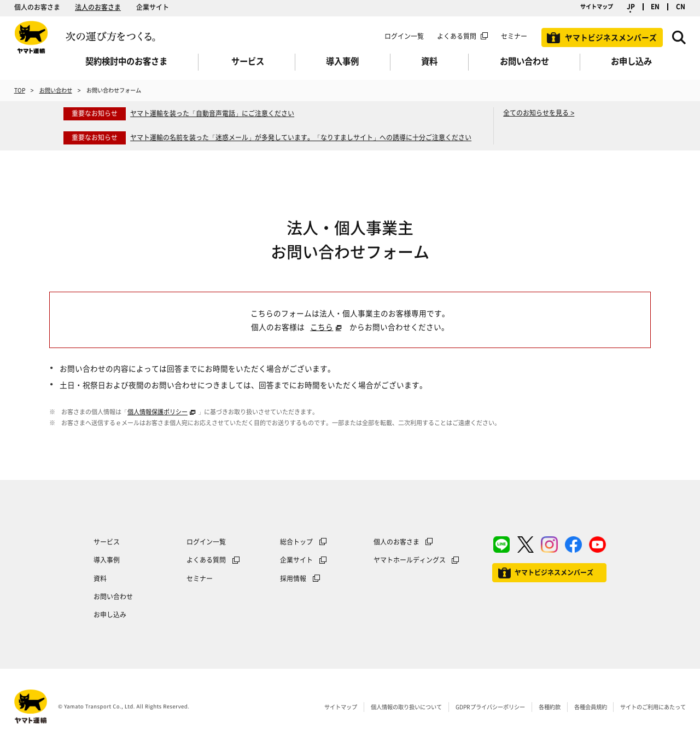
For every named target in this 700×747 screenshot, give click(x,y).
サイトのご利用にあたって (653, 707)
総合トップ (296, 542)
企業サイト (153, 7)
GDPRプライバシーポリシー (490, 707)
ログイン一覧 (404, 36)
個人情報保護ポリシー (157, 412)
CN (681, 7)
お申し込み (110, 615)
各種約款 (550, 707)
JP (631, 7)
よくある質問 (457, 36)
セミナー (200, 578)
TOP (20, 90)
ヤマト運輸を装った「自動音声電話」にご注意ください (212, 113)
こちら (322, 327)
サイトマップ (597, 6)
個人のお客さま (37, 7)
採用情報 (293, 578)
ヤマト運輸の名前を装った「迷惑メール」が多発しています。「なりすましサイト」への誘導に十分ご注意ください (301, 137)
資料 (100, 578)
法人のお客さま (98, 7)
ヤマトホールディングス (410, 560)
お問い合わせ (56, 90)
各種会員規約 (591, 707)
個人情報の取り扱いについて (406, 707)
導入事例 (107, 560)
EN (655, 7)
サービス (107, 542)
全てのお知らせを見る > (539, 113)
